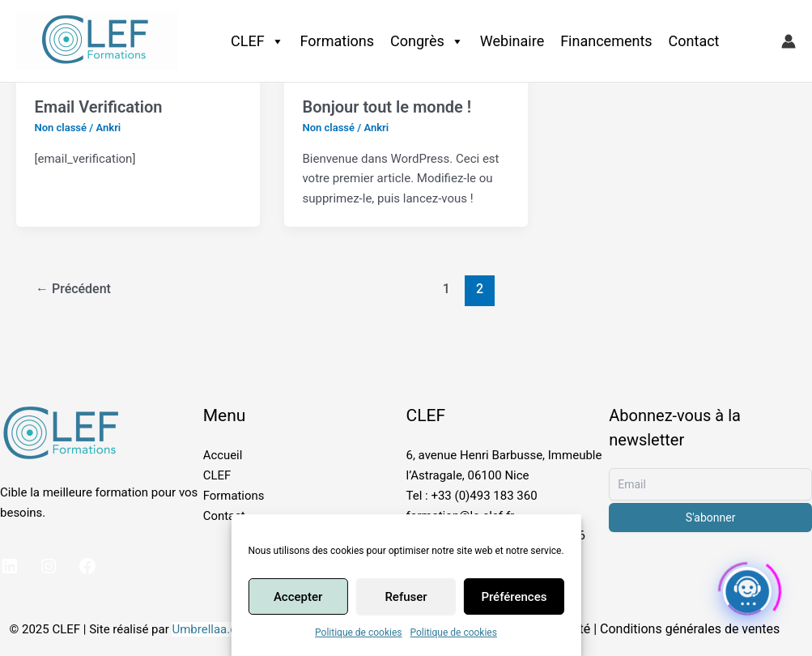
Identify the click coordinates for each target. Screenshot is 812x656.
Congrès (427, 41)
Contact (694, 41)
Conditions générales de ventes (690, 629)
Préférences (514, 597)
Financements (606, 41)
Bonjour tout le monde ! (387, 107)
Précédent (73, 289)
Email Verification (99, 107)
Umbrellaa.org (210, 629)
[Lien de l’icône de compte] (789, 41)
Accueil (223, 455)
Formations (337, 41)
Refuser (406, 597)
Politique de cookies (358, 633)
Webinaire (512, 41)
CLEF (257, 41)
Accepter (298, 597)
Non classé (61, 128)
